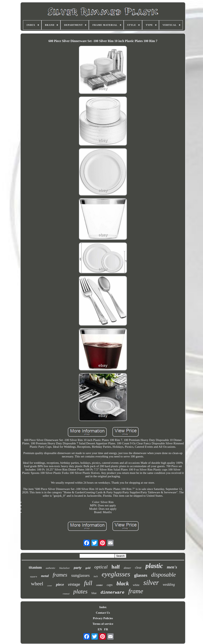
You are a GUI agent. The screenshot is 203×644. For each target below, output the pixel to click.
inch (96, 576)
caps (110, 585)
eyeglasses (116, 574)
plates (80, 591)
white (136, 585)
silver (151, 583)
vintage (74, 584)
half (116, 567)
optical (101, 567)
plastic (154, 566)
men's (172, 567)
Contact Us (103, 613)
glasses (141, 575)
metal (45, 576)
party (78, 568)
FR (106, 629)
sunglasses (80, 575)
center (99, 585)
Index (103, 607)
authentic (51, 568)
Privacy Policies (103, 618)
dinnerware (112, 593)
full (88, 583)
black (123, 583)
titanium (35, 567)
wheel (37, 584)
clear (138, 568)
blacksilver (65, 568)
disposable (164, 575)
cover (50, 586)
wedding (169, 585)
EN (100, 629)
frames (60, 575)
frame (136, 591)
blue (94, 593)
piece (60, 584)
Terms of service (103, 624)
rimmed (66, 594)
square (34, 577)
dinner (127, 568)
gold (88, 568)
